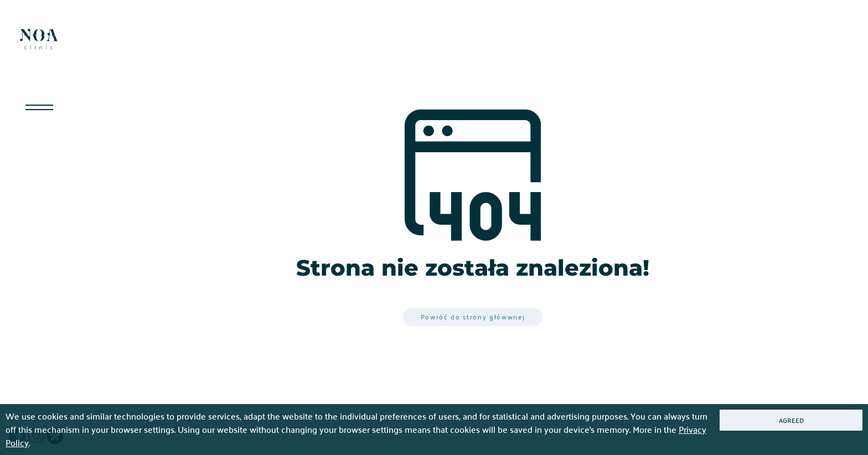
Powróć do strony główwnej (473, 317)
